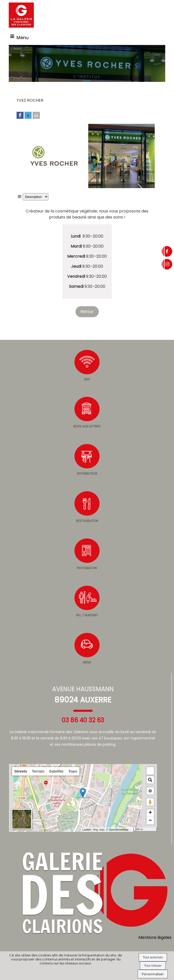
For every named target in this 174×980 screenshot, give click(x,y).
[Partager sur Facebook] (20, 116)
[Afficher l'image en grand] (53, 187)
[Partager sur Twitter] (28, 116)
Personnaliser (153, 974)
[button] (150, 771)
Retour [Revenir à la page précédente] (87, 312)
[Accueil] (21, 15)
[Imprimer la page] (36, 116)
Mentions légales (155, 937)
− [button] (150, 821)
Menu (23, 38)
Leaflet (87, 830)
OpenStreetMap (119, 830)
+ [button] (150, 813)
